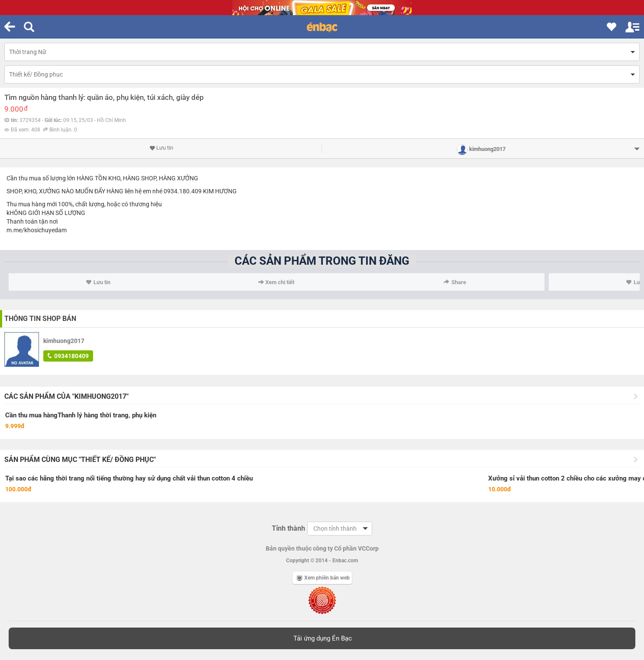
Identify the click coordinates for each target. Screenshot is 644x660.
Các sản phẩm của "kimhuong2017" (66, 396)
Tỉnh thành (288, 528)
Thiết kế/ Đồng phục (36, 74)
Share (455, 282)
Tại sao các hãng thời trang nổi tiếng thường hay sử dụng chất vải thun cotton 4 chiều (129, 478)
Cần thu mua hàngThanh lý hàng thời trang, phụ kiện (81, 415)
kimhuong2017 (64, 341)
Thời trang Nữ (28, 52)
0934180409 (68, 356)
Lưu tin (161, 148)
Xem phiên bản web (323, 578)
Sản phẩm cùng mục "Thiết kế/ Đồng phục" (80, 460)
